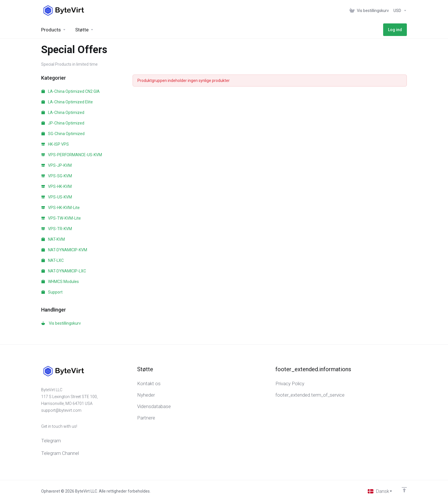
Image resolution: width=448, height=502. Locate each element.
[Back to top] (404, 490)
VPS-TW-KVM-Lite (61, 218)
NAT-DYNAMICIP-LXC (64, 271)
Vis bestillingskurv (61, 323)
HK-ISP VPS (55, 144)
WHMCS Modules (60, 282)
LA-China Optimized (63, 113)
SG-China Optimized (63, 134)
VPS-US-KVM (57, 197)
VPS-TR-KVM (57, 229)
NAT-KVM (53, 239)
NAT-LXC (53, 260)
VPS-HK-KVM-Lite (61, 208)
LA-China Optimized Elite (67, 102)
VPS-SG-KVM (57, 176)
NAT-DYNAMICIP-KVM (64, 250)
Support (52, 292)
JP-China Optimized (63, 123)
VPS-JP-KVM (57, 165)
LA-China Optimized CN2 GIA (71, 91)
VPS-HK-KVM (57, 186)
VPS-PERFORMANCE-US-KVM (72, 155)
